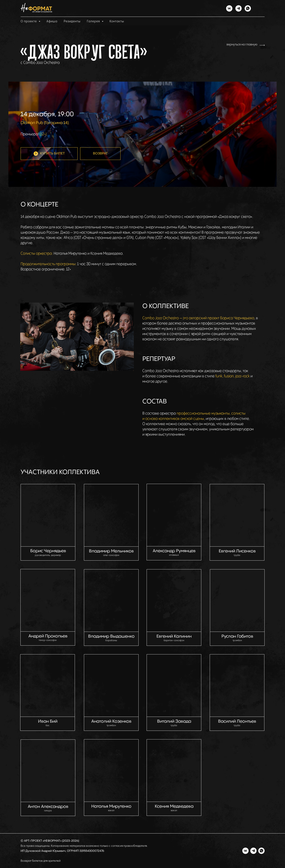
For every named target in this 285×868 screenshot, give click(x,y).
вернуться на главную (242, 45)
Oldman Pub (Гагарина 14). (45, 123)
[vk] (229, 8)
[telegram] (239, 8)
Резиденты (72, 21)
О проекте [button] (29, 21)
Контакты (117, 21)
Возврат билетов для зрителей (41, 861)
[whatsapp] (248, 8)
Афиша (52, 21)
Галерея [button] (94, 21)
